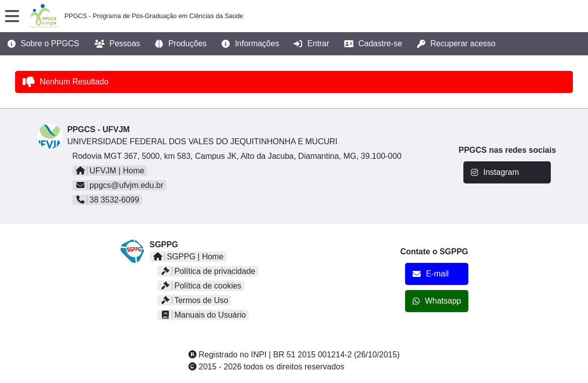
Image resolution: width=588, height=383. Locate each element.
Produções (181, 44)
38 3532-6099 (107, 200)
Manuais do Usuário (203, 315)
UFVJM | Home (110, 171)
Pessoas (117, 44)
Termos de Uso (194, 300)
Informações (250, 44)
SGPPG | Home (188, 257)
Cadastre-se (373, 44)
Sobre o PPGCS (43, 44)
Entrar (312, 44)
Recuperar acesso (456, 44)
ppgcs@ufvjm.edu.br (119, 185)
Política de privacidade (208, 271)
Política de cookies (201, 286)
